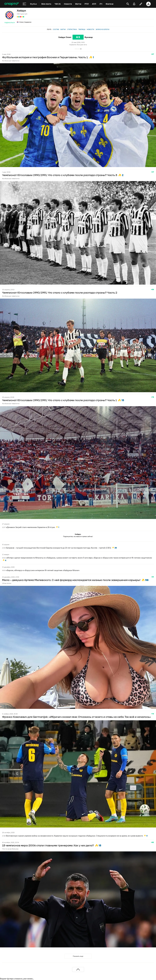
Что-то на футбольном (10, 849)
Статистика (72, 29)
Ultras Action (7, 583)
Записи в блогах (102, 29)
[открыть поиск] (128, 4)
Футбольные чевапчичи (11, 61)
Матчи (63, 29)
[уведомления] (134, 4)
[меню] (24, 4)
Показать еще (78, 956)
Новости (90, 29)
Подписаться (10, 23)
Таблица (82, 29)
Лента (49, 29)
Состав (56, 29)
